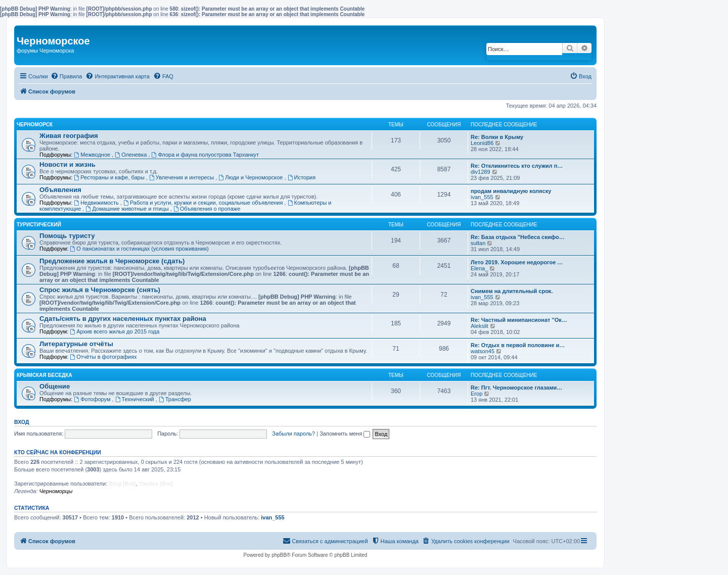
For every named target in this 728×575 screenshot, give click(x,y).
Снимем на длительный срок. (512, 291)
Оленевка (131, 155)
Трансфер (175, 399)
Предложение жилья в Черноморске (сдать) (112, 261)
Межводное (93, 155)
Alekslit (480, 326)
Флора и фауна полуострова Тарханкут (206, 155)
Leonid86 (482, 143)
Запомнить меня (345, 434)
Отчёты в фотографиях (103, 357)
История (302, 177)
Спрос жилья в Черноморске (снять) (100, 290)
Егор (476, 394)
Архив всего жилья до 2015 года (115, 331)
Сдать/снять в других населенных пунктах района (123, 319)
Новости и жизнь (67, 164)
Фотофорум (93, 399)
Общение (55, 386)
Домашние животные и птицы (128, 209)
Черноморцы (56, 491)
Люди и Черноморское (251, 177)
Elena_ (479, 268)
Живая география (69, 136)
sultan (478, 243)
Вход (21, 422)
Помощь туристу (67, 236)
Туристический (39, 225)
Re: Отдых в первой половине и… (518, 345)
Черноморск (35, 125)
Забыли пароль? (293, 434)
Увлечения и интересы (182, 177)
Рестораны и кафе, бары (110, 177)
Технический (135, 399)
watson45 (483, 351)
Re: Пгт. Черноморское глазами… (516, 388)
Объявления (60, 190)
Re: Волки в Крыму (497, 137)
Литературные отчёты (76, 344)
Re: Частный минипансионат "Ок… (519, 320)
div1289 (481, 172)
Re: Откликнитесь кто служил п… (517, 166)
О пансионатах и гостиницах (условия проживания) (139, 249)
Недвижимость (97, 203)
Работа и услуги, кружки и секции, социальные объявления (204, 203)
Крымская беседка (44, 375)
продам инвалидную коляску (511, 191)
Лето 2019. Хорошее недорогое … (517, 262)
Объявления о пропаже (207, 209)
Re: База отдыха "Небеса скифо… (518, 237)
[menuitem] (66, 76)
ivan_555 (482, 197)
